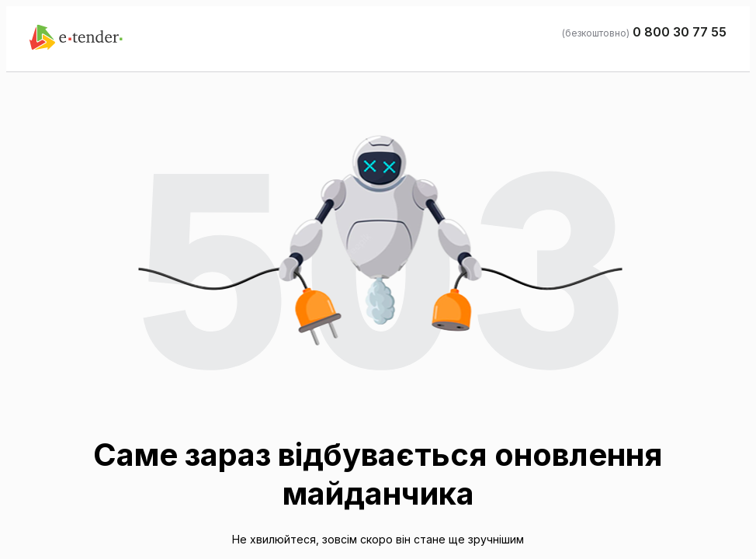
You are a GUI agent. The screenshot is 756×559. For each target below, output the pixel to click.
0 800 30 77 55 (680, 32)
